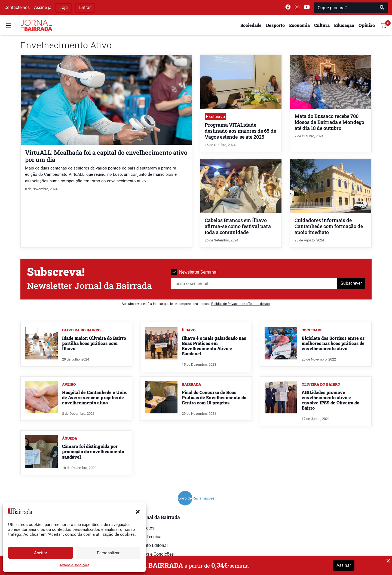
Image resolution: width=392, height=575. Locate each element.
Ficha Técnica (148, 537)
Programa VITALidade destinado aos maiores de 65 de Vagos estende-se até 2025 (240, 131)
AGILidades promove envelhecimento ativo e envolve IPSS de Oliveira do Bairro (330, 400)
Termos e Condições (74, 565)
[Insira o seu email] (254, 283)
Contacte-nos (17, 7)
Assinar (344, 565)
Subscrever (351, 283)
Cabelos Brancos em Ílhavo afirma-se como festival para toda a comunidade (238, 226)
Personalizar (108, 553)
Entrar (85, 7)
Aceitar (41, 553)
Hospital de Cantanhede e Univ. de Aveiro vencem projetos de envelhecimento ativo (94, 397)
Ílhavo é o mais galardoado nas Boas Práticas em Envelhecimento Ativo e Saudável (214, 346)
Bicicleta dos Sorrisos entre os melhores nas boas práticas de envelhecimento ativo (333, 343)
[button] (138, 511)
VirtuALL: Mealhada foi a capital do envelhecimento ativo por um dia (106, 156)
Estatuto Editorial (151, 545)
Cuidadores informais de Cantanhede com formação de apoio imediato (329, 226)
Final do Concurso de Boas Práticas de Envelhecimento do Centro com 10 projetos (214, 397)
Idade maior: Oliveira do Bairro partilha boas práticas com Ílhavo (94, 343)
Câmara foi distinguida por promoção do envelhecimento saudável (93, 451)
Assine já (43, 7)
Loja (64, 7)
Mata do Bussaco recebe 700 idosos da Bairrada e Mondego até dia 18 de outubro (329, 122)
